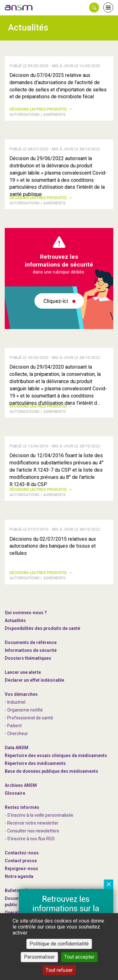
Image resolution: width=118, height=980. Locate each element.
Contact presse (21, 861)
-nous (21, 869)
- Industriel (15, 702)
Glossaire (15, 793)
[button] (94, 8)
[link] (19, 8)
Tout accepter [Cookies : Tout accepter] (79, 957)
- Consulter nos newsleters (32, 831)
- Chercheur (16, 734)
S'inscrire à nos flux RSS (31, 839)
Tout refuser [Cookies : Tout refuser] (59, 970)
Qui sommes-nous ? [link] (26, 613)
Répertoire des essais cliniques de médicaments (56, 755)
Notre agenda (19, 876)
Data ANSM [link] (17, 748)
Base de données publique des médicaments (51, 771)
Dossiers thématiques (28, 658)
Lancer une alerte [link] (23, 672)
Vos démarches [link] (21, 694)
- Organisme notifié (24, 710)
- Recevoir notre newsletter (32, 823)
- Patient (13, 726)
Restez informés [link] (22, 807)
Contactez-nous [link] (22, 853)
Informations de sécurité (31, 650)
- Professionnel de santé (29, 718)
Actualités (15, 620)
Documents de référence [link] (31, 642)
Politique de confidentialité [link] (59, 944)
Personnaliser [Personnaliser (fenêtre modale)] (39, 957)
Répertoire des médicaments (35, 763)
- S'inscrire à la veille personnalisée (39, 815)
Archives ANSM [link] (21, 785)
